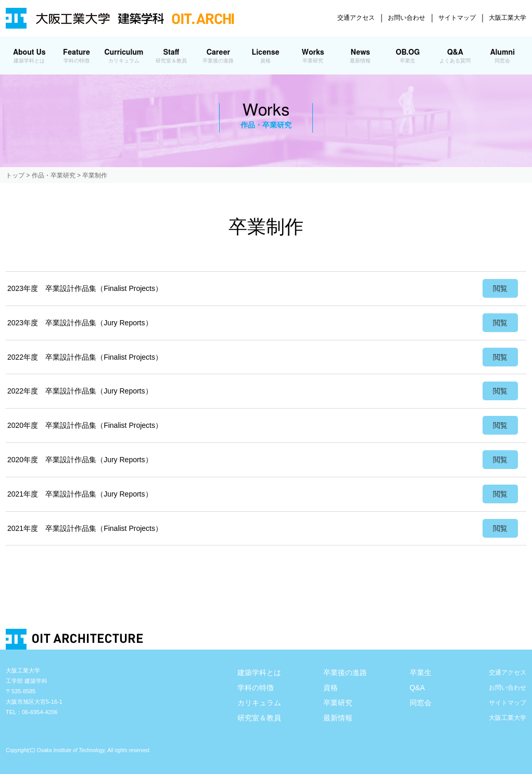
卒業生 (421, 673)
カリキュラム (259, 703)
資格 (331, 688)
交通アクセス (356, 18)
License (266, 56)
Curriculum (124, 56)
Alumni (503, 56)
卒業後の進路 (345, 673)
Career (218, 56)
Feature (77, 56)
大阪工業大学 (508, 18)
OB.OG (408, 56)
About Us (29, 56)
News (360, 56)
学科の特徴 (256, 688)
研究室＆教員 (259, 718)
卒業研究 (338, 703)
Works (313, 56)
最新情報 (338, 718)
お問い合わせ (407, 18)
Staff (171, 56)
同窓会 (421, 703)
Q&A (455, 56)
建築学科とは (259, 673)
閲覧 (500, 288)
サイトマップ (457, 18)
